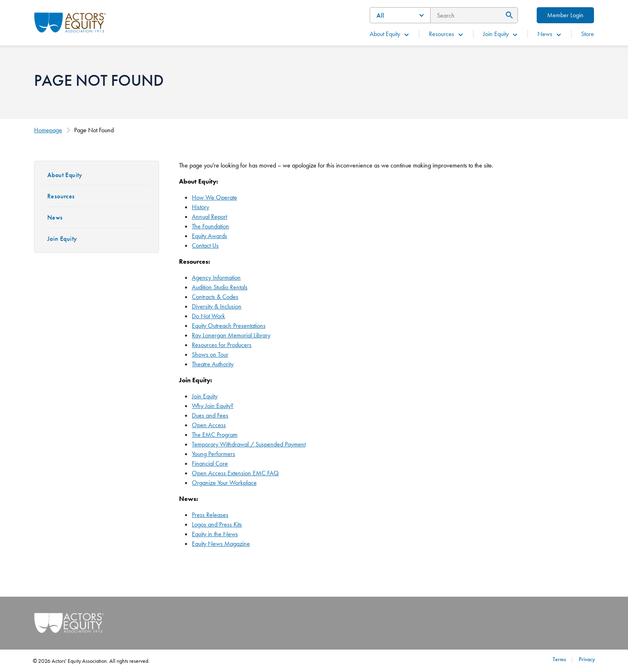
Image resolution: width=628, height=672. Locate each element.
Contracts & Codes (215, 297)
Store (588, 34)
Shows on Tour (210, 354)
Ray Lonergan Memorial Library (231, 335)
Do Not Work (208, 316)
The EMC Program (215, 435)
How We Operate (214, 197)
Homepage (48, 130)
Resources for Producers (222, 345)
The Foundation (210, 226)
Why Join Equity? (213, 406)
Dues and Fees (210, 415)
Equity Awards (209, 236)
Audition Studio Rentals (220, 287)
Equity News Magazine (221, 544)
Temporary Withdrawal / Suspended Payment (249, 444)
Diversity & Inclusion (217, 306)
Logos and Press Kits (217, 524)
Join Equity (501, 34)
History (200, 207)
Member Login (565, 15)
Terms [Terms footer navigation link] (559, 659)
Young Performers (213, 454)
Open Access (209, 425)
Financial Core (210, 463)
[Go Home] (70, 22)
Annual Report (209, 217)
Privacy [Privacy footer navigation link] (587, 659)
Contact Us (205, 245)
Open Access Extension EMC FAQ (235, 473)
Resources (446, 34)
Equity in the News (215, 534)
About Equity (390, 34)
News (550, 34)
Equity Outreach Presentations (229, 326)
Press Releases (210, 515)
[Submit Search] (508, 15)
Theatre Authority (213, 364)
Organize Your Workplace (224, 483)
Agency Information (216, 277)
